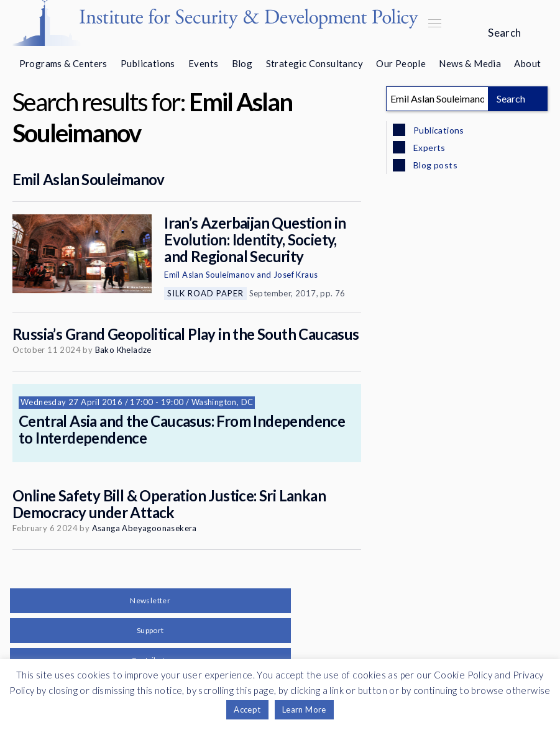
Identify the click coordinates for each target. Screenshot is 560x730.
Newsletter (150, 600)
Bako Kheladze (123, 350)
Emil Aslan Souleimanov (89, 179)
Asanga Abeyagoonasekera (145, 528)
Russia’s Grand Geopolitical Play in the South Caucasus (186, 334)
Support (150, 630)
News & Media (470, 63)
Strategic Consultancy (314, 63)
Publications (148, 63)
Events (203, 63)
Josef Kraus (296, 275)
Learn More (304, 709)
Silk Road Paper (205, 293)
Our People (401, 63)
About (527, 63)
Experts (429, 148)
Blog (242, 63)
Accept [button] (247, 709)
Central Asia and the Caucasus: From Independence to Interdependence (182, 429)
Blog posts (434, 165)
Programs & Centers (63, 63)
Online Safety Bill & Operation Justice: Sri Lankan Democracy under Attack (169, 504)
